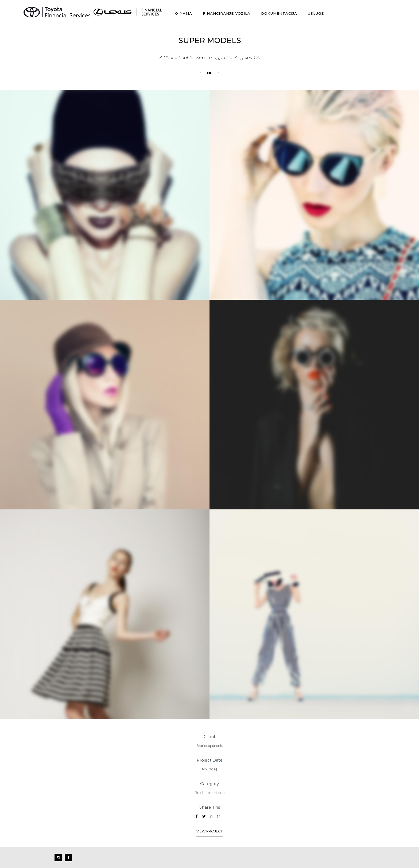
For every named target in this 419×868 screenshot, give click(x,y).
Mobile (219, 793)
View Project (210, 831)
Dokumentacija (279, 13)
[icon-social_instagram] (60, 858)
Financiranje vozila (227, 13)
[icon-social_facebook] (68, 858)
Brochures (203, 793)
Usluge (316, 13)
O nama (184, 13)
